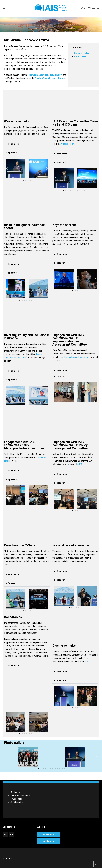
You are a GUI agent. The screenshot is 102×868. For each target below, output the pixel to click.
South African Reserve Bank (49, 78)
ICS (81, 464)
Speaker (61, 263)
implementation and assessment (76, 357)
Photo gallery (81, 56)
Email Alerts (48, 841)
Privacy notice (17, 799)
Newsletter (48, 835)
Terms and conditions (20, 795)
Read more (13, 144)
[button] (27, 144)
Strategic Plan (68, 144)
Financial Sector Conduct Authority (45, 75)
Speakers (13, 153)
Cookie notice (17, 802)
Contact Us (15, 792)
